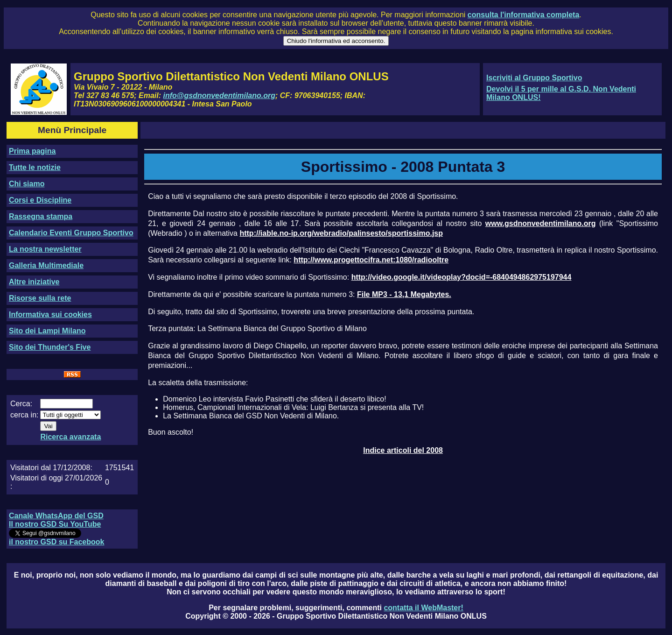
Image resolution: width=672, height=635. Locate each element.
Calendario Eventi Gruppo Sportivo (71, 233)
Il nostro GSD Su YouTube (55, 524)
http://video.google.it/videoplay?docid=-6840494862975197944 (462, 277)
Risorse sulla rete (40, 298)
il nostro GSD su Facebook (56, 542)
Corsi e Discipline (40, 200)
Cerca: (21, 404)
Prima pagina (32, 151)
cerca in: (24, 415)
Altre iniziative (34, 282)
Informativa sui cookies (50, 314)
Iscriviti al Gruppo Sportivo (534, 78)
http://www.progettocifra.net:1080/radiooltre (371, 260)
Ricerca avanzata (70, 437)
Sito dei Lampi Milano (47, 331)
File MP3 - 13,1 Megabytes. (404, 294)
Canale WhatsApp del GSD (56, 516)
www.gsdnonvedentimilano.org (541, 223)
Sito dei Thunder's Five (50, 347)
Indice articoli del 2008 (403, 450)
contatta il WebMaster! (423, 608)
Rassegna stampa (41, 216)
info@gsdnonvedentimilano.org (219, 95)
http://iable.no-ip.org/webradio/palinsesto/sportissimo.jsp (341, 233)
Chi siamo (27, 184)
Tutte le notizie (35, 167)
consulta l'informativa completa (523, 15)
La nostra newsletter (45, 249)
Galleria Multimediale (46, 265)
